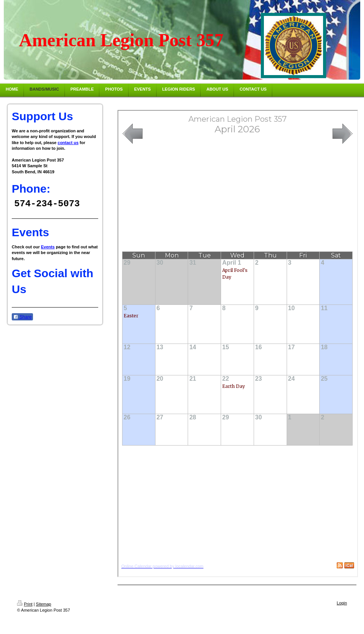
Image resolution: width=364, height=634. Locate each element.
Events (48, 247)
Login (342, 603)
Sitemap (44, 604)
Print (25, 604)
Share (22, 317)
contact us (68, 143)
